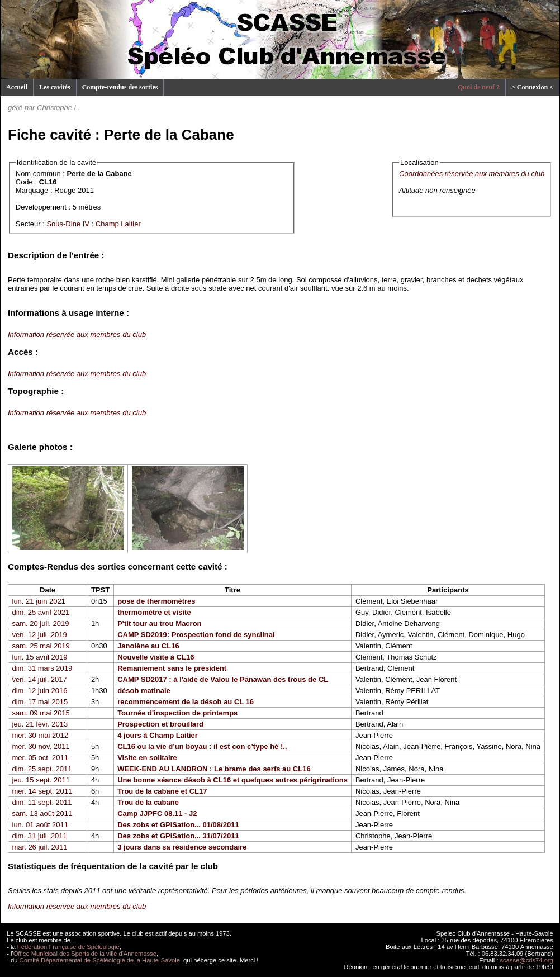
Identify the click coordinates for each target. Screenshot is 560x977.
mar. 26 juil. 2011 (40, 847)
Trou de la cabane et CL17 (162, 791)
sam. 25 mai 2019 (41, 646)
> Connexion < (532, 87)
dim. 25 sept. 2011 (42, 769)
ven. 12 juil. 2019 (40, 635)
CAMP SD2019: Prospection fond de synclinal (196, 635)
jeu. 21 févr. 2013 (40, 724)
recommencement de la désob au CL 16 (186, 702)
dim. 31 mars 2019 (42, 668)
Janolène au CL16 (148, 646)
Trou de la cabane (148, 802)
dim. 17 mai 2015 (40, 702)
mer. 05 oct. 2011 (40, 758)
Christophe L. (58, 108)
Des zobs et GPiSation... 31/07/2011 (178, 836)
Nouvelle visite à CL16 (156, 657)
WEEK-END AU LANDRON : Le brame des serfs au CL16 (214, 769)
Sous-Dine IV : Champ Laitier (93, 224)
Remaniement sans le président (172, 668)
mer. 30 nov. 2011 (41, 746)
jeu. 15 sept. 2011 (41, 780)
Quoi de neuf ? (479, 87)
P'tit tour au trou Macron (159, 623)
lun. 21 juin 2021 (39, 601)
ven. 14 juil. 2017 (40, 679)
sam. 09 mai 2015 (41, 713)
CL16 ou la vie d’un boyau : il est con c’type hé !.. (202, 746)
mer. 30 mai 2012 (40, 735)
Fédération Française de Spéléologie (68, 947)
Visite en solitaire (147, 758)
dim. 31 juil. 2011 (40, 836)
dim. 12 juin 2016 (40, 691)
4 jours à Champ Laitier (158, 735)
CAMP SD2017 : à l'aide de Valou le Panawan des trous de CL (223, 679)
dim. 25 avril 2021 (41, 612)
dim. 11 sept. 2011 (42, 802)
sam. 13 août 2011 (42, 814)
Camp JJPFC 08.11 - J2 (157, 814)
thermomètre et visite (154, 612)
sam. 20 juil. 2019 (41, 623)
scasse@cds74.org (527, 960)
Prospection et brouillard (160, 724)
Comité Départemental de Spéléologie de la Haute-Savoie (100, 960)
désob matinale (144, 691)
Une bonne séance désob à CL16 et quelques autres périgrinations (232, 780)
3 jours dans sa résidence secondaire (182, 847)
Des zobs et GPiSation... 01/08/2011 (178, 825)
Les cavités (55, 87)
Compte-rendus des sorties (120, 87)
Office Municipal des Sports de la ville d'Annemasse (85, 954)
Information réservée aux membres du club (77, 335)
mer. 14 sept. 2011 (42, 791)
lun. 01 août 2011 (40, 825)
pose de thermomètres (156, 601)
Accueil (17, 87)
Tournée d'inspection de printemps (177, 713)
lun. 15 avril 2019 (40, 657)
